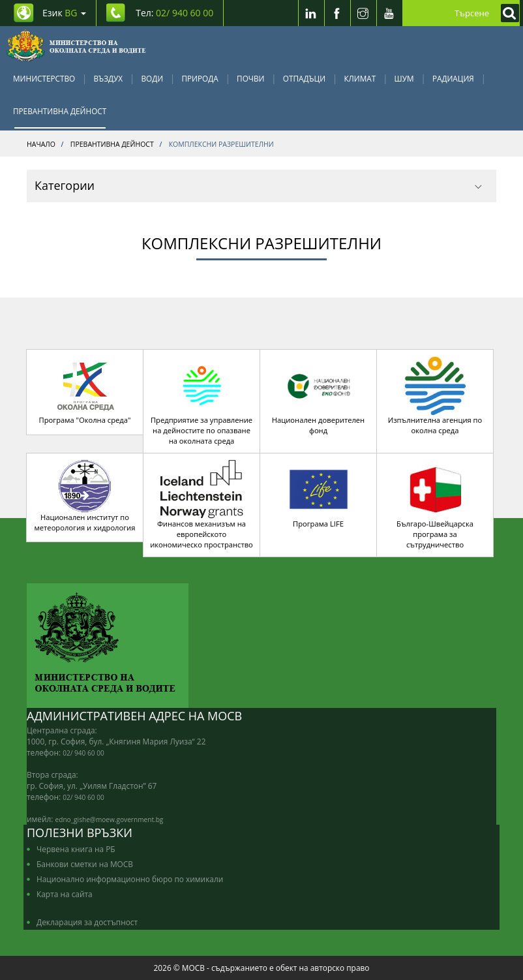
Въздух (109, 78)
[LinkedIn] (311, 13)
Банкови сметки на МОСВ (85, 864)
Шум (404, 78)
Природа (200, 78)
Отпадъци (304, 78)
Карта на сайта (65, 894)
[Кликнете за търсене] (507, 13)
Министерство (44, 78)
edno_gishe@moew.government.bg (110, 819)
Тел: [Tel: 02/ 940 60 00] (174, 13)
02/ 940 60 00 (83, 753)
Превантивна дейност (60, 111)
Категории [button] (258, 185)
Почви (250, 78)
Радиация (453, 78)
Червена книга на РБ (76, 849)
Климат (360, 78)
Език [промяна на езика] (64, 13)
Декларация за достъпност (87, 922)
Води (152, 78)
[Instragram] (363, 13)
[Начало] (76, 46)
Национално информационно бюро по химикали (130, 879)
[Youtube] (389, 13)
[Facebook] (337, 13)
